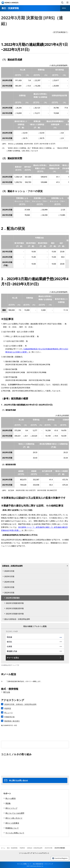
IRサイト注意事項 (12, 823)
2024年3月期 (9, 582)
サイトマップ (49, 864)
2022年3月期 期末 (13, 598)
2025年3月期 (9, 576)
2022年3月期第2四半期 (15, 608)
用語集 (8, 803)
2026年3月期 (9, 571)
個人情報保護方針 (38, 864)
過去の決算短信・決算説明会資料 (17, 619)
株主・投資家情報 (10, 8)
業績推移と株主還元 (12, 721)
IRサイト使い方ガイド (14, 818)
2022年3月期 (9, 593)
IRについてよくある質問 (15, 813)
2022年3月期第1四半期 (15, 614)
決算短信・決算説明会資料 (12, 566)
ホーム (3, 848)
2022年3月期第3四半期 (15, 603)
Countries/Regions (60, 858)
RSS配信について (12, 828)
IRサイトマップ (11, 808)
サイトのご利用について (15, 833)
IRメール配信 (11, 798)
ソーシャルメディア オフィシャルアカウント (34, 853)
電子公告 (7, 692)
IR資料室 (22, 848)
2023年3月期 (9, 587)
